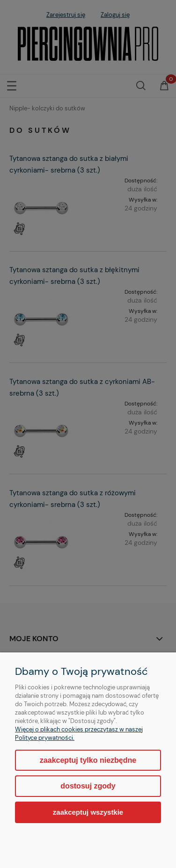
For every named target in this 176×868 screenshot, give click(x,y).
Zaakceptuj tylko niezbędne (88, 760)
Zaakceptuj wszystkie (88, 812)
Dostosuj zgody (88, 786)
